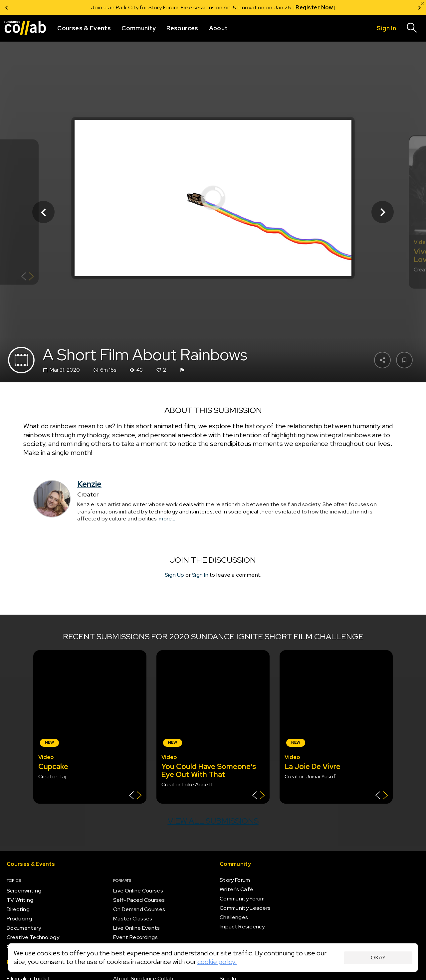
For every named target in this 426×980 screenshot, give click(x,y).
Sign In (200, 575)
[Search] (412, 28)
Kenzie (89, 484)
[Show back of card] (27, 277)
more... (167, 519)
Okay (378, 958)
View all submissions (213, 821)
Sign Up (175, 575)
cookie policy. (217, 962)
